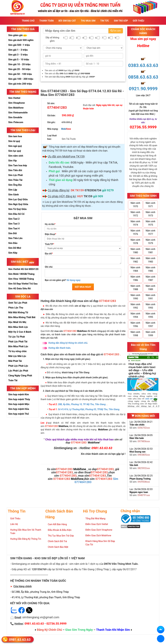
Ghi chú (49, 267)
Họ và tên (50, 224)
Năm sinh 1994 (135, 315)
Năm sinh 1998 (135, 334)
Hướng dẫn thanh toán (59, 348)
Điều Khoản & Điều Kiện (60, 530)
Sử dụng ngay (73, 280)
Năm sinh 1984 (135, 269)
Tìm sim (116, 31)
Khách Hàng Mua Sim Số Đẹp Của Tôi (100, 543)
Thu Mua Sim (88, 21)
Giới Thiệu (138, 21)
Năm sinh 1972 (135, 214)
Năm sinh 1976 (135, 232)
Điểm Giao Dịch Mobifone (98, 535)
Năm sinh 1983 (150, 260)
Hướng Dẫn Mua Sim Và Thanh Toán (26, 532)
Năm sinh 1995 (150, 315)
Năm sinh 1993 (150, 306)
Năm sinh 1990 (135, 297)
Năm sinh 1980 (135, 251)
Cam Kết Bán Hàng (57, 524)
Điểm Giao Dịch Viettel (97, 524)
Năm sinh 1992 (135, 306)
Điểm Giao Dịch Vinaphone (99, 530)
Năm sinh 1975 (150, 223)
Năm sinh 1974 (135, 223)
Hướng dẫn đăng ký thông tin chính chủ (68, 343)
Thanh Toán (47, 21)
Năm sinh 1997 (150, 325)
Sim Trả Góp (121, 21)
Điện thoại (50, 234)
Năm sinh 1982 (135, 260)
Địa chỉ (49, 254)
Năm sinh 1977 (150, 232)
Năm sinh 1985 (150, 269)
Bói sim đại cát (67, 21)
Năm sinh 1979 (150, 242)
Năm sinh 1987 (150, 278)
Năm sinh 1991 (150, 297)
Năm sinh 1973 (150, 214)
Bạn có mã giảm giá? (63, 280)
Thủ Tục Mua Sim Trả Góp (61, 536)
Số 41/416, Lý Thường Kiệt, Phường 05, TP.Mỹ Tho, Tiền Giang (89, 409)
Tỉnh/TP (49, 244)
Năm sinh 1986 (135, 278)
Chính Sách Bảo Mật (58, 547)
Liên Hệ (14, 524)
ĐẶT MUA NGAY (83, 287)
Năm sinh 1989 (150, 288)
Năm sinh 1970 (135, 205)
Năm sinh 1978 (135, 242)
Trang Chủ (28, 21)
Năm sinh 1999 (150, 334)
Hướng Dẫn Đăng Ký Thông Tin (26, 539)
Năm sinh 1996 (135, 325)
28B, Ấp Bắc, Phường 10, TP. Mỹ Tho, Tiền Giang (82, 404)
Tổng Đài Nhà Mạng (95, 518)
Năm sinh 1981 (150, 251)
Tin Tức (105, 21)
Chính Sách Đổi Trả (57, 541)
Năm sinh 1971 (150, 205)
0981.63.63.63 (20, 640)
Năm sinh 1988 (135, 288)
